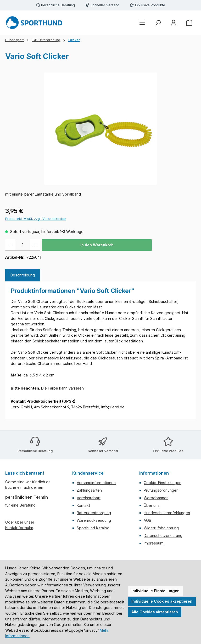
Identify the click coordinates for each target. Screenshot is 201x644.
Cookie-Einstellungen (163, 483)
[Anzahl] (23, 245)
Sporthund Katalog (93, 528)
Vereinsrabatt (89, 498)
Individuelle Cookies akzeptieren (162, 601)
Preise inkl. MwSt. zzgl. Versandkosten (36, 219)
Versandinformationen (96, 483)
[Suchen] (158, 23)
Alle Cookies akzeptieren (155, 612)
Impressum (154, 543)
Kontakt (83, 505)
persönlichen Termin (27, 497)
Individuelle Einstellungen (155, 591)
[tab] (23, 275)
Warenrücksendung (94, 520)
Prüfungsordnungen (161, 490)
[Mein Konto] (174, 23)
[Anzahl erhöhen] (35, 245)
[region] (100, 129)
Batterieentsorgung (94, 513)
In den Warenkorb (97, 245)
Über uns (152, 505)
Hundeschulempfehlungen (167, 513)
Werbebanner (156, 498)
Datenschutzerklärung (163, 535)
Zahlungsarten (89, 490)
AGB (147, 520)
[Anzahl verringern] (10, 245)
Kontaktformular (19, 528)
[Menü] (142, 23)
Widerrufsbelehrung (161, 528)
